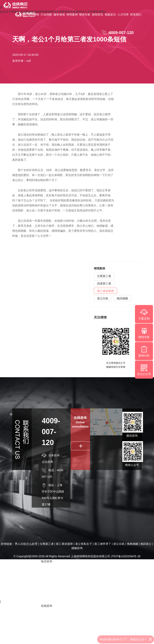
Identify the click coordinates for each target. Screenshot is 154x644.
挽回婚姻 (122, 298)
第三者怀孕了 (103, 544)
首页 (22, 14)
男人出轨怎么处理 (26, 544)
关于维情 (33, 14)
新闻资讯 (97, 14)
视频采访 (110, 14)
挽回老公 (146, 544)
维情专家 (85, 14)
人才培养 (123, 14)
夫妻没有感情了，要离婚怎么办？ (126, 639)
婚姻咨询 (77, 548)
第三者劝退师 (105, 291)
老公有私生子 (84, 544)
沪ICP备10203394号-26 (126, 556)
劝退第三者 (104, 283)
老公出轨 (103, 298)
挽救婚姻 (133, 544)
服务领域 (59, 14)
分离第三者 (104, 276)
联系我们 (136, 14)
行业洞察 (46, 14)
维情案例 (72, 14)
